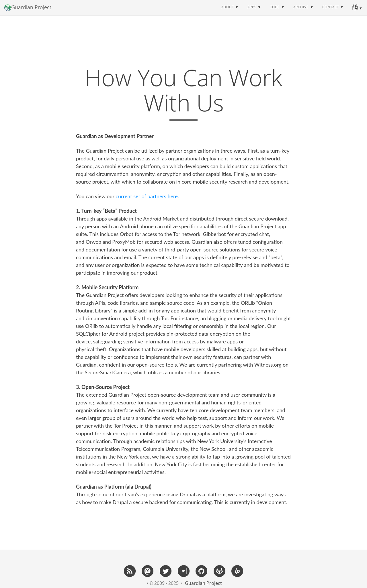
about (228, 13)
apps (252, 13)
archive (301, 13)
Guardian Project (28, 13)
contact (331, 13)
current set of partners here (147, 196)
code (275, 13)
